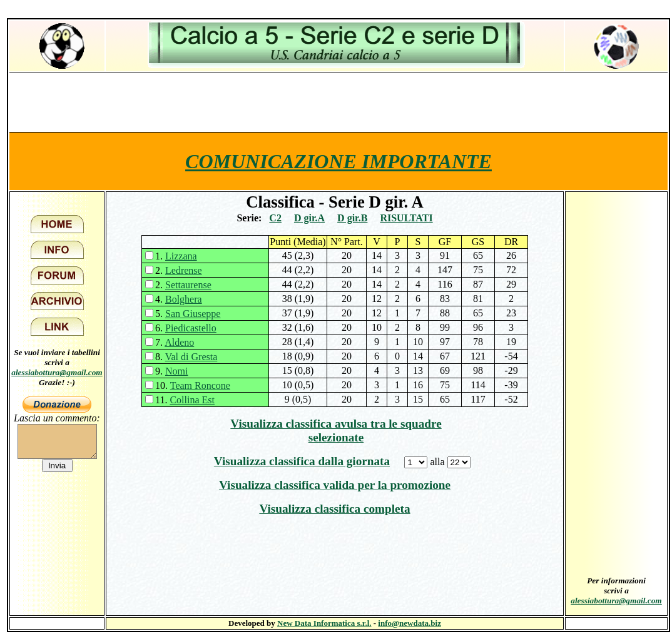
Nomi (176, 371)
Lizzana (181, 256)
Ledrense (184, 270)
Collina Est (192, 400)
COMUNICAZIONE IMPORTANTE (339, 161)
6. (186, 328)
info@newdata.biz (410, 623)
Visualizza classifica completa (334, 509)
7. (175, 342)
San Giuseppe (193, 314)
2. (179, 270)
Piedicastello (191, 328)
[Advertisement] (339, 102)
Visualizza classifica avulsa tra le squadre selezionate (336, 430)
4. (179, 299)
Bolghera (184, 299)
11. (185, 400)
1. (176, 256)
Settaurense (188, 285)
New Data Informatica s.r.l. (324, 623)
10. (193, 385)
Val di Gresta (191, 357)
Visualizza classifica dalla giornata (302, 461)
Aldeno (179, 342)
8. (186, 357)
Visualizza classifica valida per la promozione (335, 485)
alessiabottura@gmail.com (57, 372)
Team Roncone (200, 385)
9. (171, 371)
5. (188, 314)
